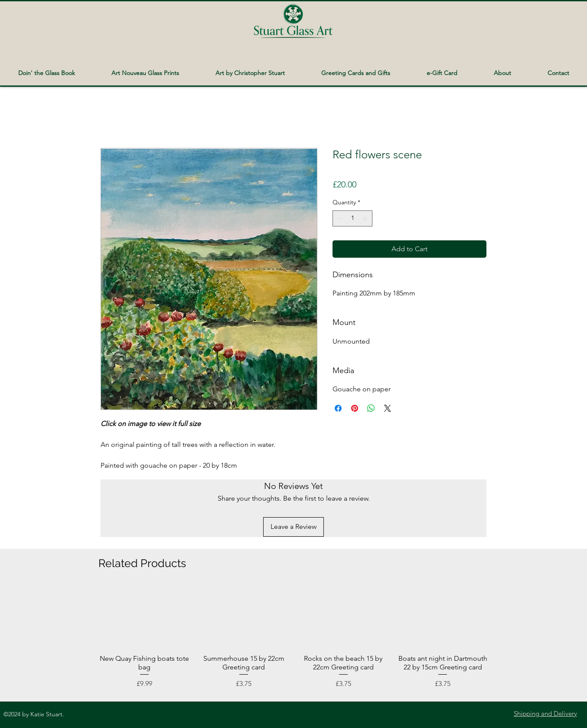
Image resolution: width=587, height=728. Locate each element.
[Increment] (366, 218)
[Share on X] (388, 408)
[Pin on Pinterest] (355, 408)
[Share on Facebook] (338, 408)
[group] (293, 638)
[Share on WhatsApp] (371, 408)
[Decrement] (339, 218)
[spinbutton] (352, 218)
